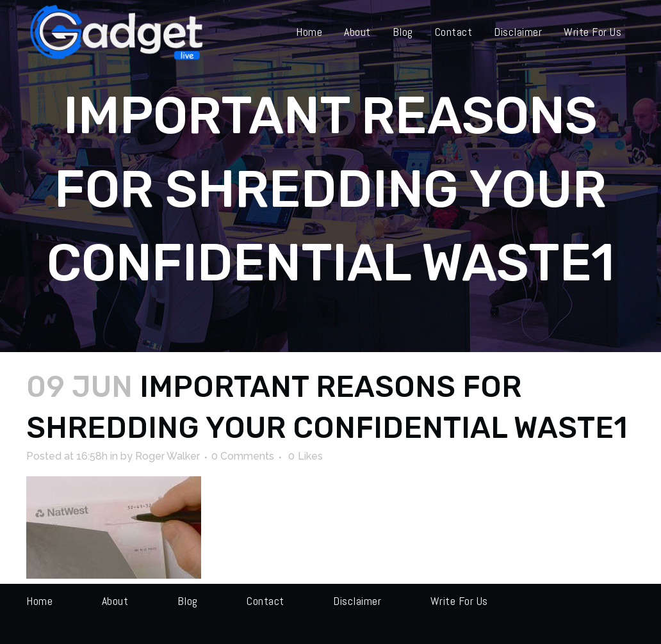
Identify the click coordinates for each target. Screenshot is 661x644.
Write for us (459, 601)
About (115, 601)
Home (39, 601)
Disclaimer (357, 601)
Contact (265, 601)
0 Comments (243, 456)
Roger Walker (167, 456)
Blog (188, 601)
